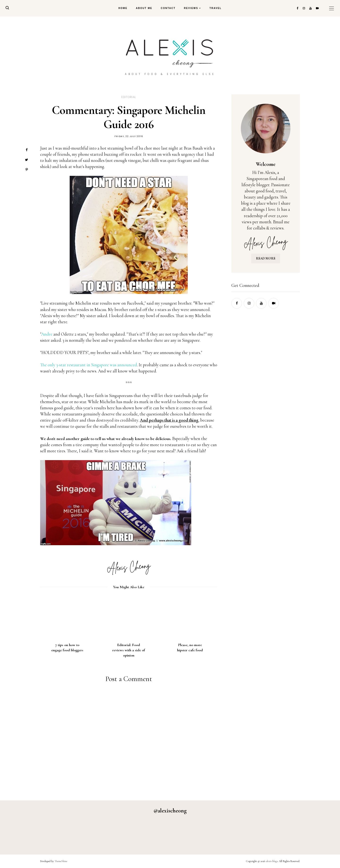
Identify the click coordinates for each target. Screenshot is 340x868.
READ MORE (266, 258)
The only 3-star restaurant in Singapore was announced (89, 365)
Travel (215, 8)
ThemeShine (61, 861)
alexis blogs (272, 861)
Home (123, 8)
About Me (144, 8)
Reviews (191, 8)
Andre (47, 334)
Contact (168, 8)
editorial (129, 97)
